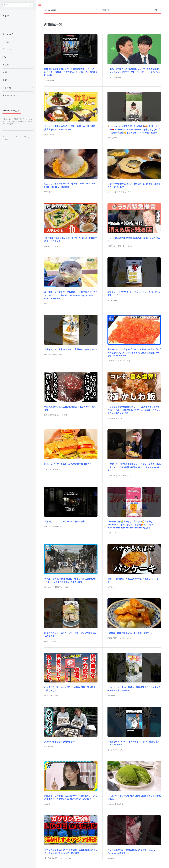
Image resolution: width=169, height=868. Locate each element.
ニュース (7, 26)
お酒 (5, 72)
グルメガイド (9, 34)
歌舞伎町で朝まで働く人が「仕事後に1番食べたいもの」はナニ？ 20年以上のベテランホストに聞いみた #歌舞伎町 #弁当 (71, 72)
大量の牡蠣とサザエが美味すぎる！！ (62, 742)
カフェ (6, 65)
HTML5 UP (6, 139)
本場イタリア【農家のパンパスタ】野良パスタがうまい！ (71, 349)
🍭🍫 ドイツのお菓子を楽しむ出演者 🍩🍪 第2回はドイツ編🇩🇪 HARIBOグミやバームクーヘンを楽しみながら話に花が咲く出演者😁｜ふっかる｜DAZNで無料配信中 (134, 129)
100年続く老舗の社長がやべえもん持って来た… (130, 633)
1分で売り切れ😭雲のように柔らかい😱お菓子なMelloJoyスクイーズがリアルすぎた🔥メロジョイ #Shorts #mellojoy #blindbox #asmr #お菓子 (131, 525)
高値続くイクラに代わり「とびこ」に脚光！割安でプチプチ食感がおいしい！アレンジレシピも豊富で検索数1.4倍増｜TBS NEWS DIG (134, 353)
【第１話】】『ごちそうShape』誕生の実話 (65, 521)
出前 (5, 80)
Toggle (40, 5)
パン (5, 57)
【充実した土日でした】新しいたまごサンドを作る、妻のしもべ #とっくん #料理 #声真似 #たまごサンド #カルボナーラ (134, 467)
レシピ (6, 42)
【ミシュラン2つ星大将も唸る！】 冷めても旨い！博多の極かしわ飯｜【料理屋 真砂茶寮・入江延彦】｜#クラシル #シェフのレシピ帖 (134, 410)
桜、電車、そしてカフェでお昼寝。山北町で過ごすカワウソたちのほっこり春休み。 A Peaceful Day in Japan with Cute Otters (71, 295)
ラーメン (7, 49)
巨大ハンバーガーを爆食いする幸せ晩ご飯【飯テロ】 (69, 464)
